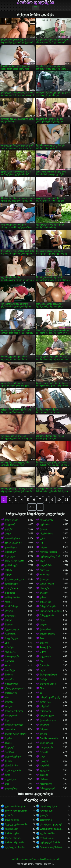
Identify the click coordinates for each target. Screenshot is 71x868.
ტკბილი (44, 579)
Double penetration (50, 738)
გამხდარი (10, 652)
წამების (44, 729)
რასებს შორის (48, 634)
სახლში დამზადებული (52, 697)
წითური (9, 625)
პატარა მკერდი (13, 543)
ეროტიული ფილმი (15, 688)
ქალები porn (47, 811)
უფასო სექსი (11, 829)
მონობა (9, 675)
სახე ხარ (45, 707)
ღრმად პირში (12, 597)
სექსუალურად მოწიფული (52, 556)
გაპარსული (11, 547)
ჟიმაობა (9, 815)
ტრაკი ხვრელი (48, 720)
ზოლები (44, 570)
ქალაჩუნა (45, 766)
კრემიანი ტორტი (14, 725)
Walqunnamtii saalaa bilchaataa (52, 829)
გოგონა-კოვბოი (48, 552)
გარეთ (8, 620)
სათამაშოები (47, 584)
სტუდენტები (46, 743)
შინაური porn (12, 820)
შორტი (44, 679)
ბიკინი (8, 738)
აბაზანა (44, 779)
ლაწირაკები (11, 566)
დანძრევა (10, 670)
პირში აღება (11, 520)
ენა (42, 661)
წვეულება (10, 747)
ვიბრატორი (11, 693)
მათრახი (45, 666)
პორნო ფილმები (36, 2)
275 (32, 507)
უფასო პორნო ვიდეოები (16, 806)
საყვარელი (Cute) (14, 561)
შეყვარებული (12, 629)
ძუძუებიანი (10, 525)
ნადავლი (10, 556)
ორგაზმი (9, 679)
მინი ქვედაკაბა (48, 788)
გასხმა (8, 570)
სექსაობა (45, 525)
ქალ (42, 757)
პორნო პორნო (13, 838)
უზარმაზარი (11, 766)
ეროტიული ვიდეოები (51, 824)
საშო (43, 561)
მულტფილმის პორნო (16, 824)
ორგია (44, 734)
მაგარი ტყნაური (49, 806)
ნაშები (43, 547)
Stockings (45, 575)
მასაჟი (8, 743)
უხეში (8, 775)
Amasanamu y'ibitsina (51, 847)
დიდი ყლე (10, 616)
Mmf (7, 697)
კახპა (43, 597)
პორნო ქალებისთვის (16, 811)
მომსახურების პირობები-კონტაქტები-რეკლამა (35, 859)
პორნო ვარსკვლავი (51, 611)
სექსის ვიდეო (47, 838)
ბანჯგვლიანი (47, 616)
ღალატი (9, 752)
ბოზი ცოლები (12, 656)
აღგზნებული (11, 584)
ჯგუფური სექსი (48, 684)
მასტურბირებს (48, 606)
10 (59, 500)
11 (67, 500)
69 (41, 693)
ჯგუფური (45, 770)
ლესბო (44, 593)
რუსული (44, 725)
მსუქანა (44, 775)
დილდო (9, 661)
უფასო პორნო (48, 834)
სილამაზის (46, 566)
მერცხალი (46, 711)
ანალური (45, 588)
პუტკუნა (44, 761)
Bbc (7, 643)
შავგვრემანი (47, 520)
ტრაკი (43, 529)
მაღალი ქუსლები (14, 711)
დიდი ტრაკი (11, 788)
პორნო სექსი (12, 834)
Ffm (42, 688)
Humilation (10, 729)
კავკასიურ (45, 656)
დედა (43, 670)
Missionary (10, 552)
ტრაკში (44, 752)
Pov (42, 638)
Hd (41, 543)
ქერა (43, 538)
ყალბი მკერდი (13, 757)
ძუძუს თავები (47, 716)
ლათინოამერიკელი (16, 734)
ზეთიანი (9, 702)
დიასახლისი (11, 684)
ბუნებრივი (45, 602)
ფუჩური (9, 529)
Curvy (43, 652)
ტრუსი (8, 602)
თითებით (10, 593)
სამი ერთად (11, 588)
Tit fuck (8, 761)
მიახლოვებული (48, 675)
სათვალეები (47, 747)
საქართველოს (13, 770)
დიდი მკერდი (12, 538)
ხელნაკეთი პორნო (15, 847)
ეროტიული (46, 784)
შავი (42, 620)
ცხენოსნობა (46, 534)
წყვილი (44, 643)
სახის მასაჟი (11, 606)
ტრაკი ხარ (46, 629)
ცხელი (8, 575)
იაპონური (10, 647)
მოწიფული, (46, 820)
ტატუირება (11, 634)
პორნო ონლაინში (14, 843)
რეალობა (45, 702)
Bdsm (8, 666)
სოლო (43, 625)
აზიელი (9, 611)
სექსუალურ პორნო (50, 843)
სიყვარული (11, 779)
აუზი (7, 784)
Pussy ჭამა (46, 647)
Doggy (8, 534)
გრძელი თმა (12, 716)
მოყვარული (11, 638)
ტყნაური (44, 815)
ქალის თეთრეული (15, 579)
